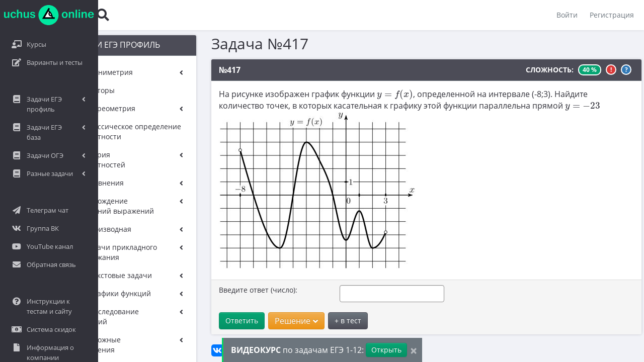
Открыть (386, 350)
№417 (211, 70)
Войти (567, 15)
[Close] (414, 350)
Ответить (223, 321)
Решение (277, 321)
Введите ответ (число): (239, 290)
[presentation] (376, 95)
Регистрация (612, 15)
